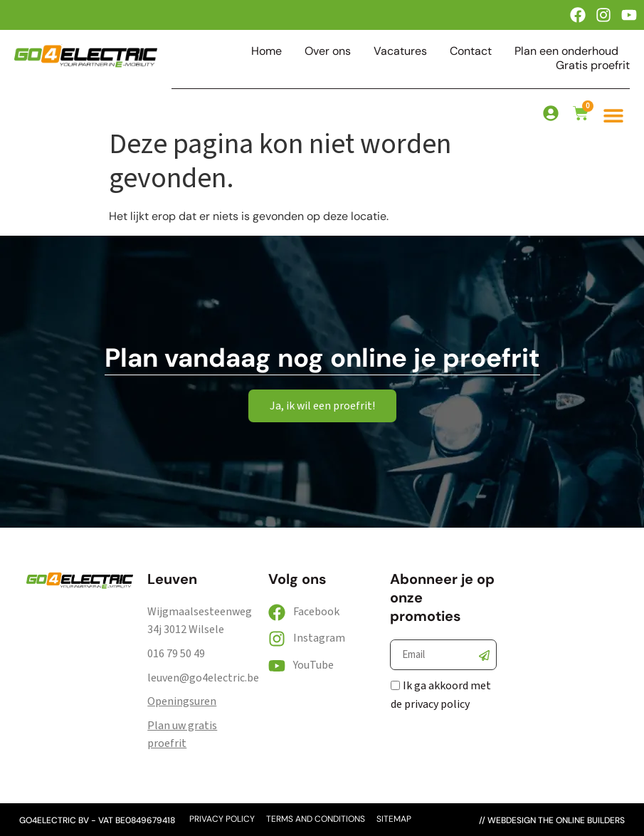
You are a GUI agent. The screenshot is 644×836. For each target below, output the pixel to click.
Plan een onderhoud (566, 51)
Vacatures (400, 51)
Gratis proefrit (593, 66)
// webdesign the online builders (552, 820)
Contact (471, 51)
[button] (613, 115)
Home (266, 51)
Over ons (328, 51)
